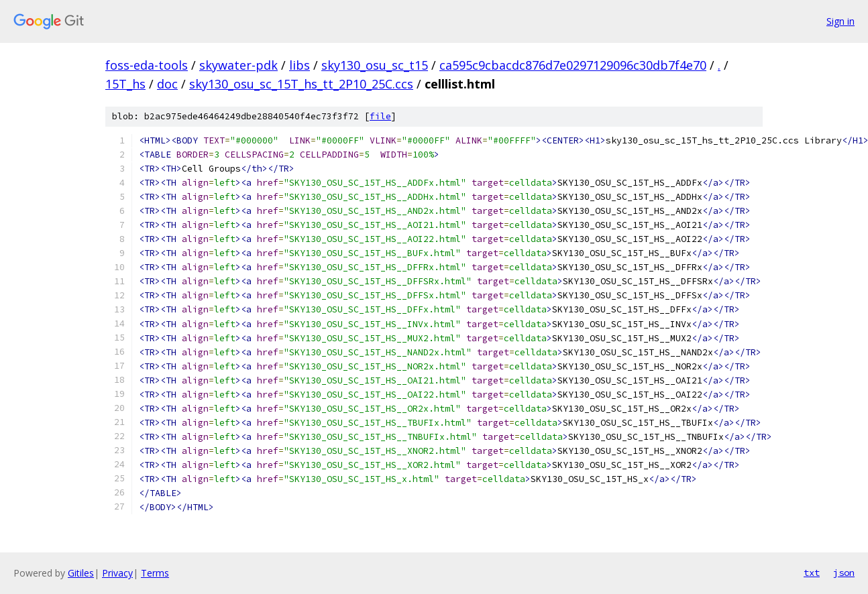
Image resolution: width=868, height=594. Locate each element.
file (380, 116)
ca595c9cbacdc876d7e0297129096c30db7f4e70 (573, 65)
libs (300, 65)
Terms (155, 573)
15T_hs (125, 84)
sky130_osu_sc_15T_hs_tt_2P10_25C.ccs (301, 84)
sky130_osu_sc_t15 (375, 65)
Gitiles (81, 573)
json (844, 573)
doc (167, 84)
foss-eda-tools (147, 65)
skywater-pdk (238, 65)
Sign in (840, 21)
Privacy (117, 573)
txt (812, 573)
